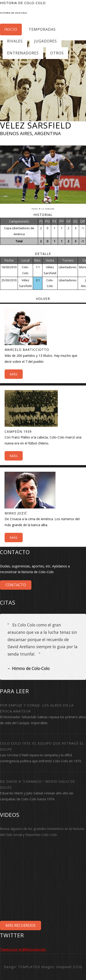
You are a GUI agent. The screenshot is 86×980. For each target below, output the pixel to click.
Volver (43, 299)
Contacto (16, 585)
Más (14, 374)
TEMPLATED (29, 967)
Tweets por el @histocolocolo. (23, 949)
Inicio (11, 29)
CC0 (78, 967)
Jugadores (46, 41)
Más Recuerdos (21, 925)
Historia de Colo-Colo (13, 13)
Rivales (15, 41)
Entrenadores (23, 53)
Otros (57, 53)
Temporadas (42, 29)
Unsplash (64, 967)
